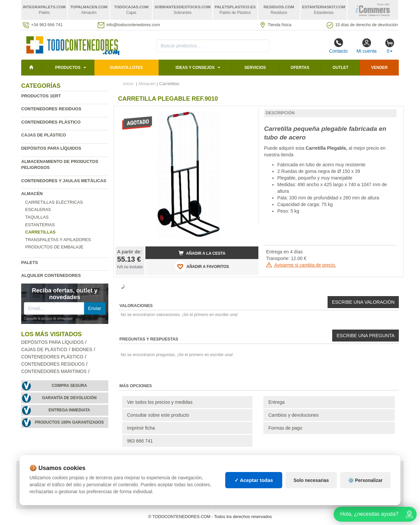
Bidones (82, 350)
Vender (379, 68)
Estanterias (40, 225)
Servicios (255, 68)
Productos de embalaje (54, 247)
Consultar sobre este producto (158, 415)
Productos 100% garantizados (69, 422)
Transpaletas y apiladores (58, 240)
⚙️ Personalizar (365, 480)
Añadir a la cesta (202, 253)
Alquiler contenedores (51, 275)
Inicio (129, 84)
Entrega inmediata (69, 410)
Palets (29, 262)
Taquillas (37, 217)
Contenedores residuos (51, 109)
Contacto (338, 46)
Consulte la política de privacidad (48, 318)
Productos (68, 68)
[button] (247, 114)
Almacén (32, 194)
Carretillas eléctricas (54, 202)
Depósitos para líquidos (51, 148)
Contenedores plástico (51, 122)
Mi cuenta (367, 46)
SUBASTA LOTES (126, 68)
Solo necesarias (311, 480)
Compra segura (69, 386)
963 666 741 (140, 441)
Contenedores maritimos (54, 371)
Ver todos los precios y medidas (160, 402)
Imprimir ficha (141, 428)
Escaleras (38, 210)
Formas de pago (285, 428)
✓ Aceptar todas (254, 480)
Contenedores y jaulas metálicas (64, 181)
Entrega (276, 402)
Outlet (341, 68)
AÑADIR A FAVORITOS (202, 266)
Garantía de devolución (69, 398)
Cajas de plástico (44, 135)
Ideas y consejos (195, 68)
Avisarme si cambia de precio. (301, 265)
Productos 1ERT (41, 96)
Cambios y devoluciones (293, 415)
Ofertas (300, 68)
